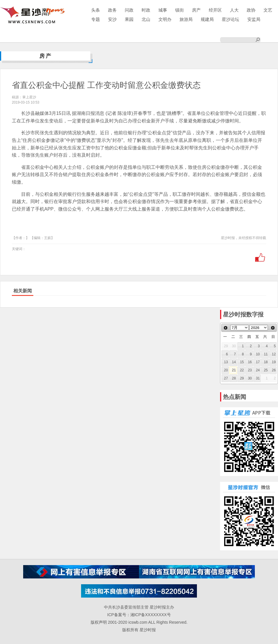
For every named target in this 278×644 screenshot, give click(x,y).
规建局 (207, 19)
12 (274, 354)
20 (226, 370)
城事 (163, 10)
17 (258, 362)
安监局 (254, 19)
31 (258, 378)
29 (242, 378)
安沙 (112, 19)
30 (250, 378)
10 (258, 354)
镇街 (180, 10)
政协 (251, 10)
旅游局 (186, 19)
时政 (146, 10)
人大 (234, 10)
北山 (146, 19)
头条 (96, 10)
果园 (129, 19)
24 (258, 370)
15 (242, 362)
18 (266, 362)
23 (250, 370)
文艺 (268, 10)
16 (250, 362)
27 (226, 378)
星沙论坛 (231, 19)
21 (234, 370)
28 (234, 378)
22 (242, 370)
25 (266, 370)
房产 (196, 10)
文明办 (165, 19)
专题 (96, 19)
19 (274, 362)
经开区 (215, 10)
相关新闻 (23, 291)
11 (266, 354)
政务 (112, 10)
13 (226, 362)
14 (234, 362)
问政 (129, 10)
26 (274, 370)
